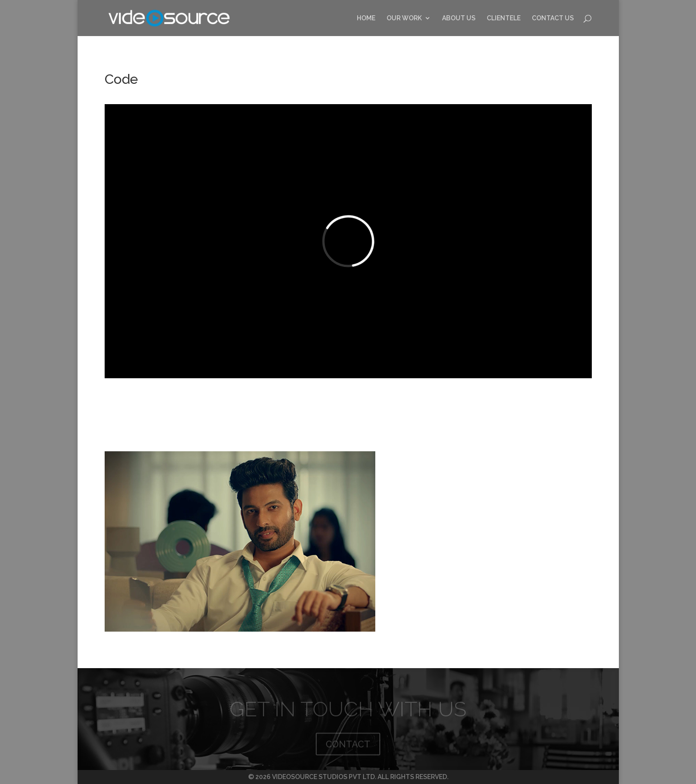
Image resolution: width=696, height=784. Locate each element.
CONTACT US (553, 18)
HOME (366, 18)
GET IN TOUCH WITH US (348, 711)
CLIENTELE (504, 18)
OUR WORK (404, 18)
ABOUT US (459, 18)
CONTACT (348, 746)
